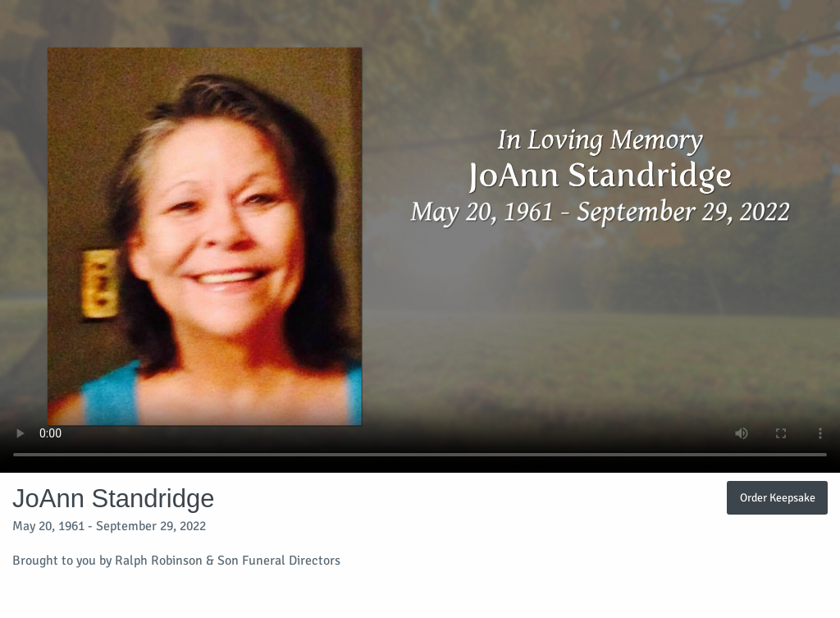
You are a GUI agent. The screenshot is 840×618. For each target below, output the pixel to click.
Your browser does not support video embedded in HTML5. (420, 236)
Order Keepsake (778, 497)
